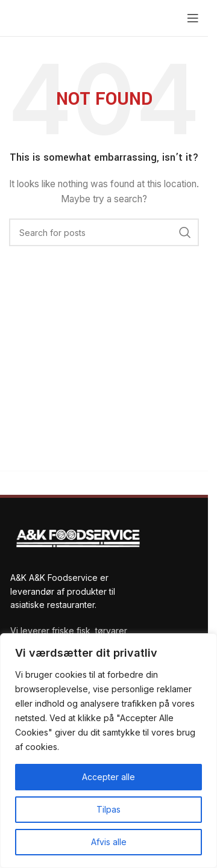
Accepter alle (108, 777)
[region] (108, 751)
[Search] (104, 232)
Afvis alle (109, 842)
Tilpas (108, 809)
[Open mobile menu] (193, 18)
